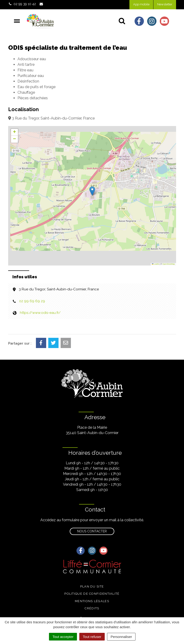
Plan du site (92, 586)
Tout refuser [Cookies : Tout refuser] (92, 637)
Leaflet (156, 264)
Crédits (92, 608)
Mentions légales (92, 601)
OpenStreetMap (169, 264)
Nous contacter (92, 531)
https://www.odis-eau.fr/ (40, 313)
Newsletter (165, 4)
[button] (92, 191)
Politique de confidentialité (92, 594)
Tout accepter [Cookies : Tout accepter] (63, 637)
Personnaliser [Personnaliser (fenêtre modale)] (121, 637)
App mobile (141, 4)
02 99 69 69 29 (32, 301)
